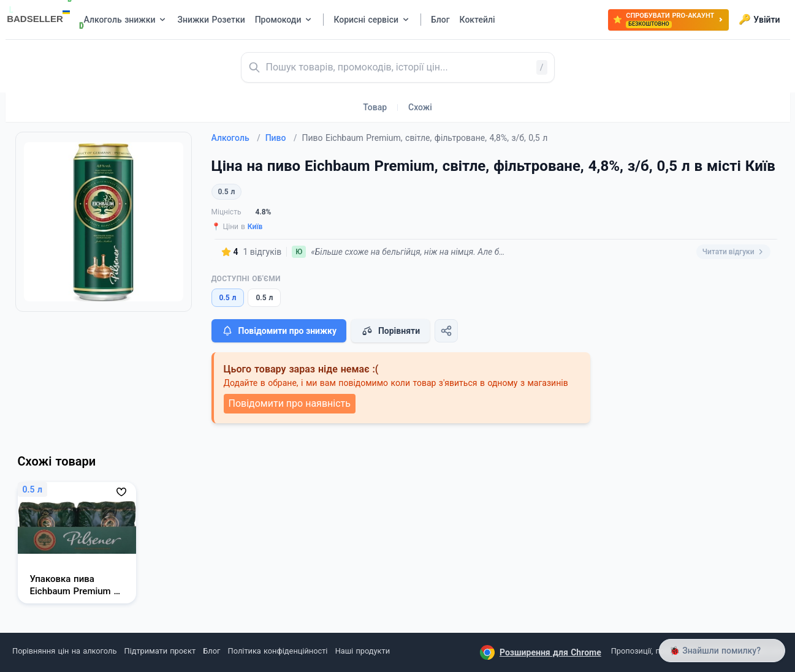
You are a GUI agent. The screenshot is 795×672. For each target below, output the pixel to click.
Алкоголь (236, 138)
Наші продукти (363, 651)
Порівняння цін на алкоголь (64, 651)
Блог (211, 651)
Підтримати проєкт (160, 651)
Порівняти (390, 331)
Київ (255, 227)
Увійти (759, 20)
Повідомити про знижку (279, 331)
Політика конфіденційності (278, 651)
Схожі (420, 107)
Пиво (281, 138)
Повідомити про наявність (290, 403)
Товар (375, 107)
